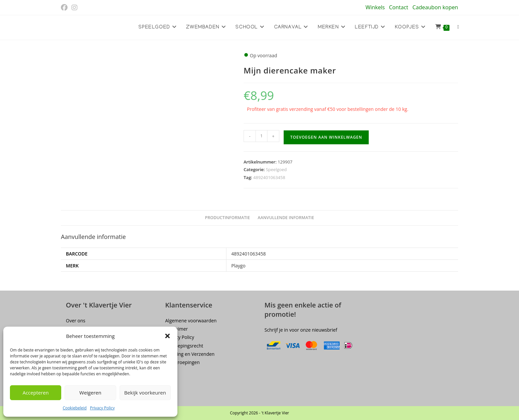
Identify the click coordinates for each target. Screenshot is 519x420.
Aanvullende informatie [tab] (286, 218)
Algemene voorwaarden (191, 321)
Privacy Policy (102, 408)
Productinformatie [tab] (227, 218)
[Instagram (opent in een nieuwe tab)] (74, 8)
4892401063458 (269, 177)
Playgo (238, 266)
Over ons (76, 321)
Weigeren (90, 393)
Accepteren (36, 393)
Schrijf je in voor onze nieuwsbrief (301, 330)
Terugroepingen (182, 362)
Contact (399, 7)
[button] (167, 336)
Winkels (375, 7)
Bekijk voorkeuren (145, 393)
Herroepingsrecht (184, 346)
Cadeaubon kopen (435, 7)
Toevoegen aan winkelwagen (326, 137)
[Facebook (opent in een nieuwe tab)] (65, 8)
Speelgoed (276, 169)
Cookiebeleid (74, 408)
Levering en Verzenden (190, 354)
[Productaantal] (261, 136)
